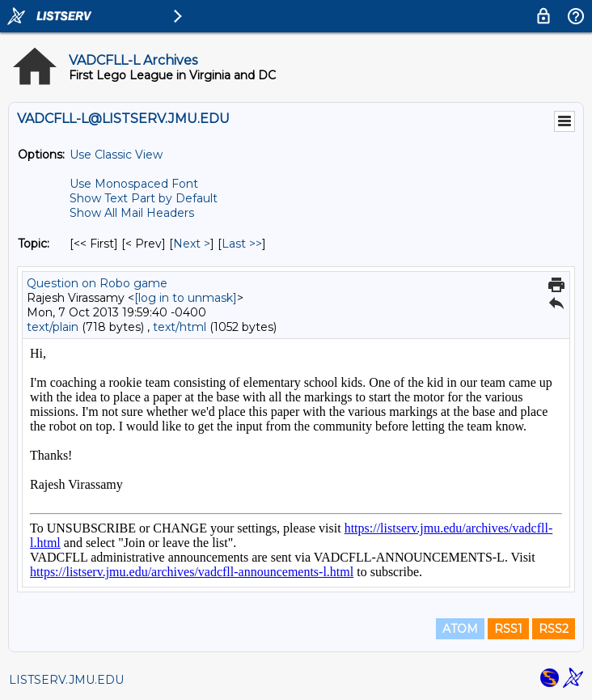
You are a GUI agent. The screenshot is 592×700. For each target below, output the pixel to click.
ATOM (460, 629)
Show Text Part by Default (144, 198)
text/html (180, 327)
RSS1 (508, 629)
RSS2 (554, 629)
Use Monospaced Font (134, 184)
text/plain (53, 327)
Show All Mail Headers (132, 213)
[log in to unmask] (186, 298)
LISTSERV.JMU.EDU (66, 680)
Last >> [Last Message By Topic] (242, 244)
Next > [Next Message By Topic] (192, 244)
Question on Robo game (97, 283)
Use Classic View (116, 155)
